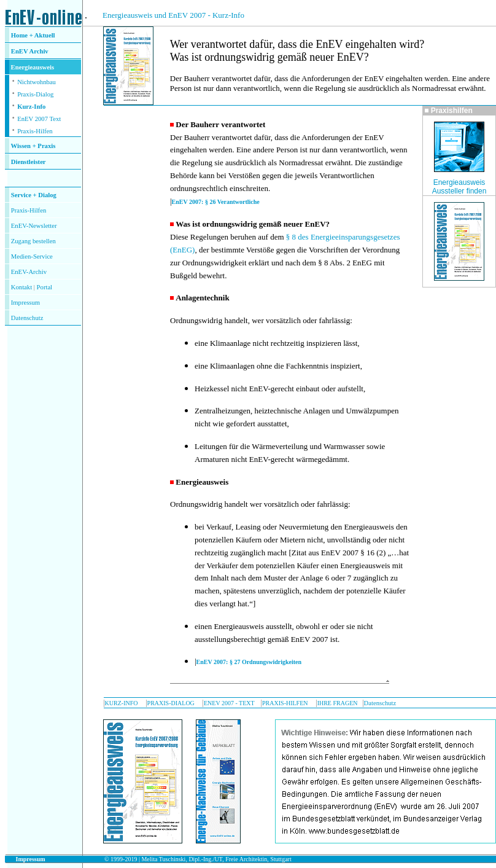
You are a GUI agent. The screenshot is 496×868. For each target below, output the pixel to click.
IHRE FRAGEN (338, 703)
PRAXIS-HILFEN (285, 703)
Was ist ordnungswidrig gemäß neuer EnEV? (253, 224)
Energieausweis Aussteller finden (459, 187)
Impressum (25, 303)
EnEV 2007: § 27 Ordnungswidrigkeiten (249, 662)
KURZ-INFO (122, 703)
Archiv (39, 51)
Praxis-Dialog (35, 94)
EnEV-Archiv (29, 272)
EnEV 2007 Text (39, 119)
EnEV (20, 51)
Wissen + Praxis (33, 146)
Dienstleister (29, 162)
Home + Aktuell (33, 35)
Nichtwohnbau (37, 82)
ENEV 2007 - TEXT (229, 703)
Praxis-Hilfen (35, 131)
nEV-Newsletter (36, 226)
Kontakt (21, 287)
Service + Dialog (34, 195)
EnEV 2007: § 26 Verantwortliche (216, 202)
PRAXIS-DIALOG (171, 703)
